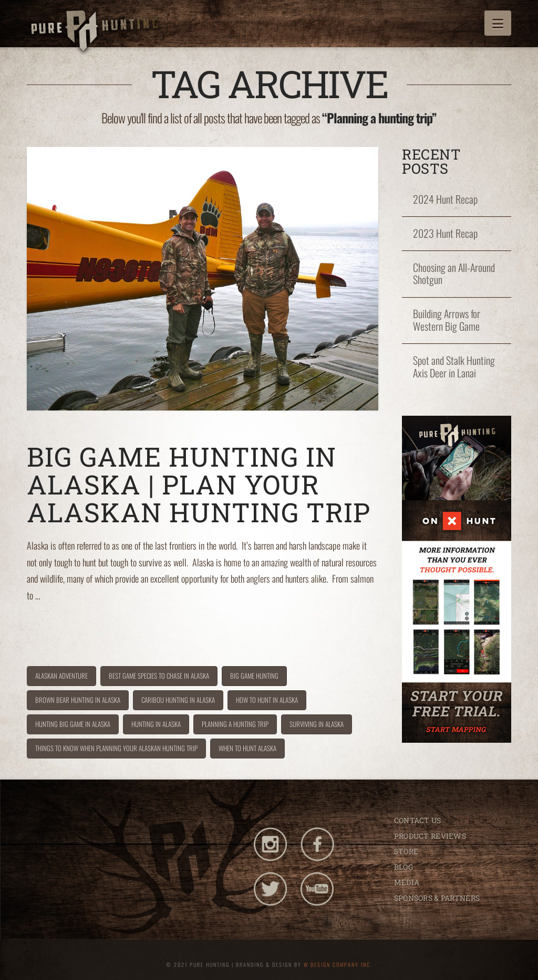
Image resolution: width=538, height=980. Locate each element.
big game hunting (254, 676)
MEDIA (407, 882)
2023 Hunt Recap (445, 234)
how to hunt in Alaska (267, 700)
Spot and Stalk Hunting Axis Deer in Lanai (454, 367)
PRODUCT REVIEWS (430, 836)
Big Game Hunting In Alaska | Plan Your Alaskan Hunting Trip (199, 484)
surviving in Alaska (317, 724)
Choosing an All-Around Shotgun (454, 274)
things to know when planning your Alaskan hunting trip (116, 748)
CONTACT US (418, 820)
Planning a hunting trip (235, 724)
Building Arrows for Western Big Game (447, 320)
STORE (406, 851)
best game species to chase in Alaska (159, 676)
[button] (498, 23)
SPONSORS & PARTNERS (437, 898)
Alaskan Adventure (61, 676)
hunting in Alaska (156, 724)
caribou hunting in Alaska (178, 700)
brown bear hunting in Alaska (78, 700)
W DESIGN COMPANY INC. (338, 965)
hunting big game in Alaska (73, 724)
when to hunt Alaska (247, 748)
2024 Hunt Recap (445, 199)
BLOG (403, 867)
